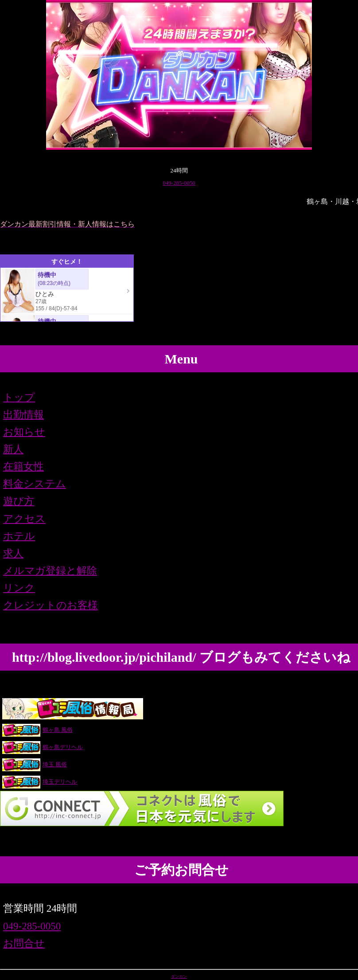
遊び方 (19, 501)
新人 (13, 449)
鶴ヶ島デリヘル (42, 747)
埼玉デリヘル (39, 782)
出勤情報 (23, 415)
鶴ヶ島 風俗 (37, 730)
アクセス (24, 519)
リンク (19, 588)
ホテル (19, 536)
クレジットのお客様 (51, 605)
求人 (13, 553)
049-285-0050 (179, 183)
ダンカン (179, 976)
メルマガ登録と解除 (50, 571)
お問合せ (24, 943)
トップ (19, 397)
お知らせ (24, 432)
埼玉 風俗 (34, 764)
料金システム (35, 484)
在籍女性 (23, 467)
